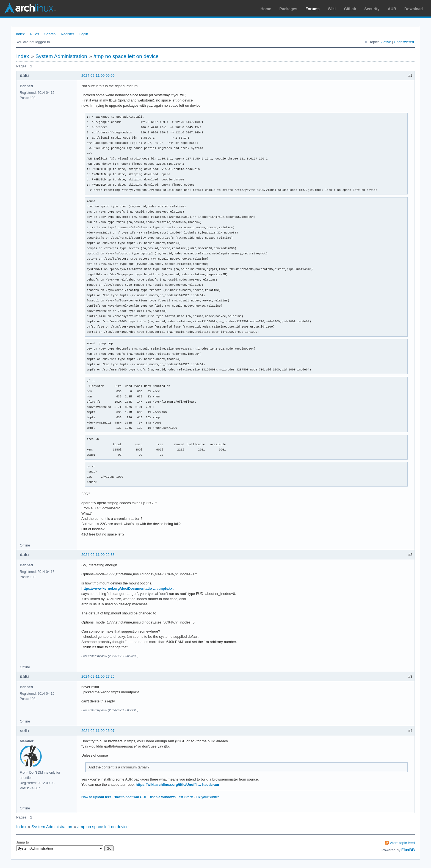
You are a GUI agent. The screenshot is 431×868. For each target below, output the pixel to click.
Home (266, 9)
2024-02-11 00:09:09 (98, 75)
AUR (392, 9)
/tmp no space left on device (126, 56)
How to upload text (96, 797)
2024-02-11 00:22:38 (98, 555)
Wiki (332, 9)
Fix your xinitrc (208, 797)
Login (84, 34)
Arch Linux (30, 8)
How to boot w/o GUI (130, 797)
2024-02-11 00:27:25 (98, 676)
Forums (312, 9)
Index (20, 34)
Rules (34, 34)
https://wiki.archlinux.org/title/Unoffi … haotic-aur (178, 785)
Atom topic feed (402, 843)
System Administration (61, 56)
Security (372, 9)
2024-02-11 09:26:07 (98, 731)
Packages (288, 9)
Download (414, 9)
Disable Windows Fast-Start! (171, 797)
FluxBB (408, 850)
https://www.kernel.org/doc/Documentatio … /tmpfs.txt (127, 588)
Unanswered (404, 42)
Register (67, 34)
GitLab (350, 9)
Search (50, 34)
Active (386, 42)
